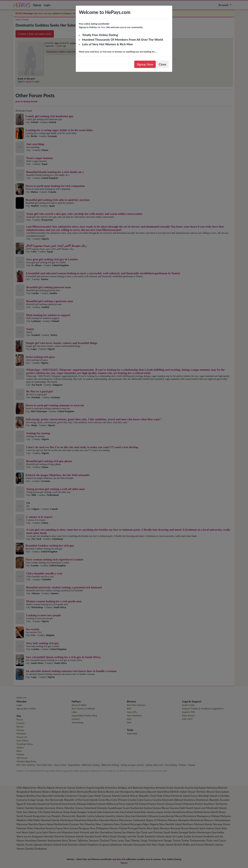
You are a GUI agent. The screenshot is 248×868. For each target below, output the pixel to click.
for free (101, 27)
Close (162, 64)
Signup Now (145, 64)
